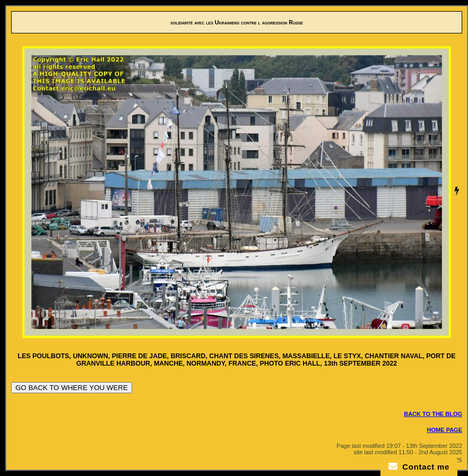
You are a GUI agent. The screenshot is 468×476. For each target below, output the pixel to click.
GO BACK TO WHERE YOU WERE (72, 388)
